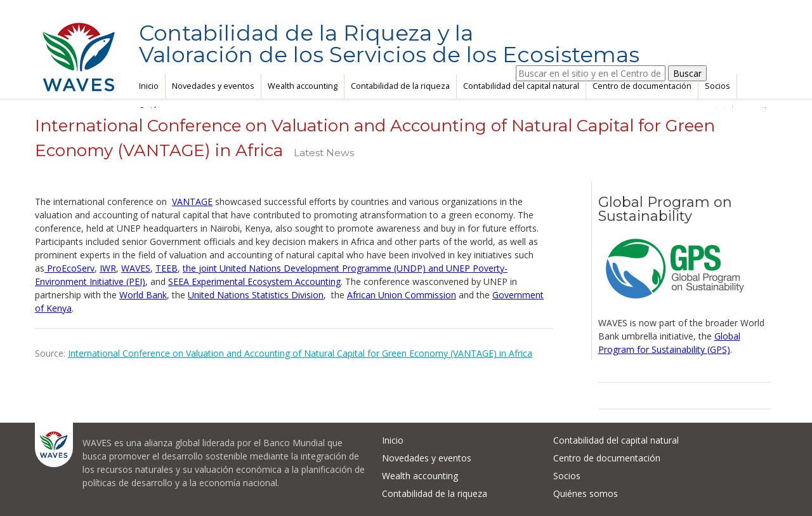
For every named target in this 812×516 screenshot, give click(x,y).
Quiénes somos (586, 493)
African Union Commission (402, 295)
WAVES (136, 268)
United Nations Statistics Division (256, 295)
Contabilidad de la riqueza (400, 86)
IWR (108, 268)
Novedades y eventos (213, 86)
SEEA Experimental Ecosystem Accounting (254, 281)
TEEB (167, 268)
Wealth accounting (303, 86)
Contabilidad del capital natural (521, 86)
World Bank (143, 295)
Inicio (149, 86)
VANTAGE (192, 202)
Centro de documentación (642, 86)
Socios (717, 86)
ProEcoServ (69, 268)
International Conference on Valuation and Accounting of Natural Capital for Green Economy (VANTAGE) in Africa (300, 353)
